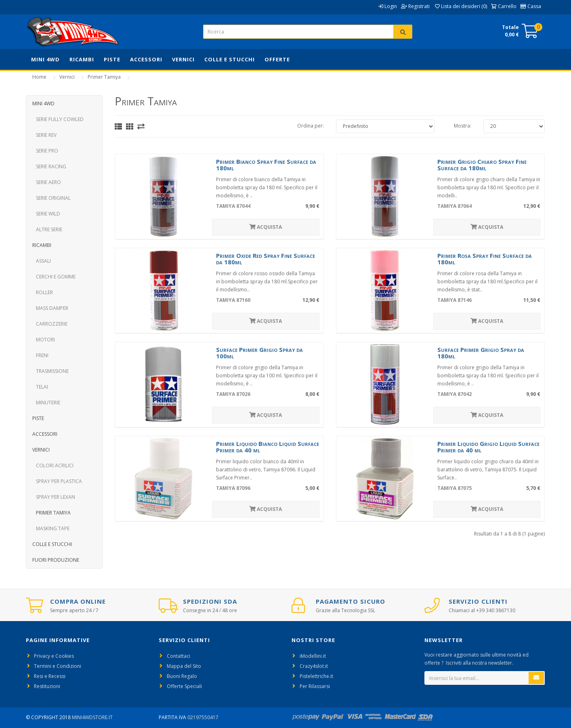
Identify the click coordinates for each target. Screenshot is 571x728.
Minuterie (46, 403)
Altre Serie (47, 229)
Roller (43, 292)
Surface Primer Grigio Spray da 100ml (259, 353)
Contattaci (178, 656)
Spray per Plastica (57, 481)
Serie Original (51, 198)
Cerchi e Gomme (54, 277)
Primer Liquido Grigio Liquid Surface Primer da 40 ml (488, 447)
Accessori (146, 59)
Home (39, 77)
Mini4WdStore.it (92, 717)
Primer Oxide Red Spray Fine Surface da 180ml (266, 259)
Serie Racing (49, 166)
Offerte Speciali (184, 686)
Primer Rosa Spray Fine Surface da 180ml (485, 259)
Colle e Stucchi (230, 59)
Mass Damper (50, 308)
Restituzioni (47, 686)
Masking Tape (51, 528)
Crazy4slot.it (314, 666)
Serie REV (44, 135)
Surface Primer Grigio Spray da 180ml (481, 353)
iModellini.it (313, 656)
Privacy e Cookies (54, 656)
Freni (40, 355)
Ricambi (82, 59)
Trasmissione (50, 371)
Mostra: (463, 126)
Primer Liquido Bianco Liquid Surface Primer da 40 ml (268, 447)
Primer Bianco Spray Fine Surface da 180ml (266, 165)
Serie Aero (47, 182)
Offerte (277, 59)
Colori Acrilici (53, 465)
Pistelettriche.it (316, 676)
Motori (44, 340)
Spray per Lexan (54, 497)
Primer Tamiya (104, 77)
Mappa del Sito (184, 666)
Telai (40, 387)
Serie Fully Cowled (58, 119)
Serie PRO (45, 151)
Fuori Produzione (56, 560)
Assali (42, 261)
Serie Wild (46, 214)
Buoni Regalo (182, 676)
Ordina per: (311, 126)
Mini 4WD (45, 59)
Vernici (183, 59)
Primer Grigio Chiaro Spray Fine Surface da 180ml (482, 165)
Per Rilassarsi (315, 686)
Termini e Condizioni (58, 666)
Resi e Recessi (50, 676)
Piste (112, 59)
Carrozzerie (50, 324)
